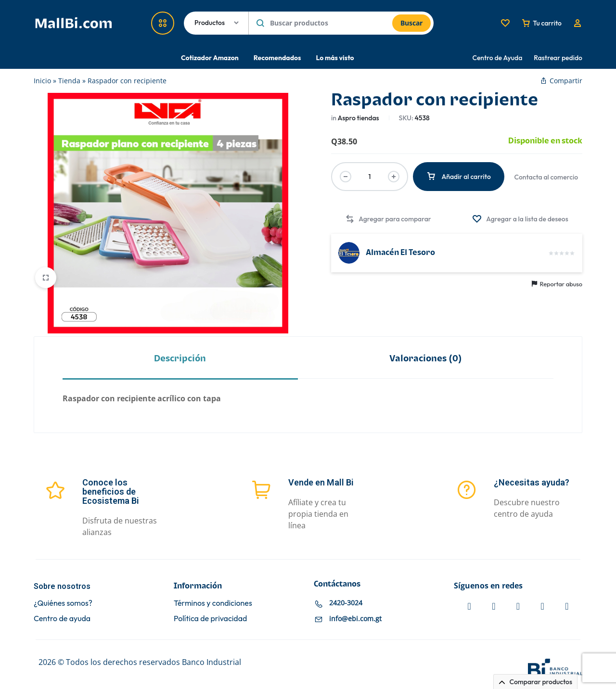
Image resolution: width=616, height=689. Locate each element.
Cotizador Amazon (210, 58)
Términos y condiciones (213, 603)
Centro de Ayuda (498, 58)
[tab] (180, 358)
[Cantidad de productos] (370, 177)
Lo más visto (335, 58)
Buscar (411, 23)
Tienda (69, 81)
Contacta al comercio (546, 177)
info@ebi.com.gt (355, 619)
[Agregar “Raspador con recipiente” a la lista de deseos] (520, 219)
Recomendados (277, 58)
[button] (388, 219)
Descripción (180, 359)
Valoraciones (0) (426, 359)
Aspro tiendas (358, 118)
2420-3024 (346, 603)
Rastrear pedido (558, 58)
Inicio (42, 81)
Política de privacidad (210, 619)
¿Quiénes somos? (63, 603)
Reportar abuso (557, 284)
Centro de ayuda (62, 619)
